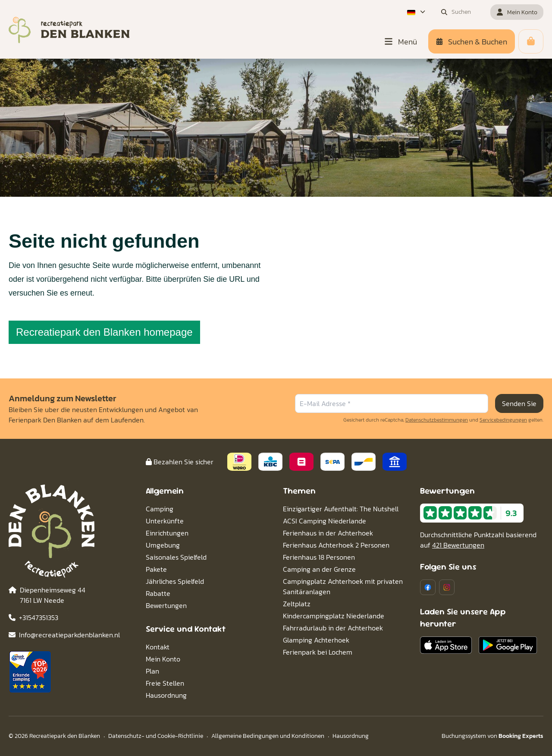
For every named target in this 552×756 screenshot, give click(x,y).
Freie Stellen (165, 683)
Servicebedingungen (503, 420)
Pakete (156, 569)
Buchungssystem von (492, 736)
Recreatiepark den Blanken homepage (104, 332)
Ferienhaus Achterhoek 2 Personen (336, 545)
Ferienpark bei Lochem (318, 652)
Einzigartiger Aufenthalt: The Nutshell (341, 509)
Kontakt (158, 647)
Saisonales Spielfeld (176, 557)
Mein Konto (163, 659)
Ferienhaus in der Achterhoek (328, 533)
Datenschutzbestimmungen (437, 420)
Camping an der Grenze (319, 569)
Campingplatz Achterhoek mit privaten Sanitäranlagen (343, 586)
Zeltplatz (297, 604)
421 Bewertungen (458, 545)
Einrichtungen (167, 533)
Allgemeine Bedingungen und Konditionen (268, 736)
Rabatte (158, 593)
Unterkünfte (165, 521)
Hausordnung (166, 695)
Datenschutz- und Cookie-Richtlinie (156, 736)
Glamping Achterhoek (316, 640)
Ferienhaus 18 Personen (319, 557)
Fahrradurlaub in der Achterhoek (333, 628)
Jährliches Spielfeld (175, 581)
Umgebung (163, 545)
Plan (152, 671)
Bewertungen (166, 605)
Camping (160, 509)
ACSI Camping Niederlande (325, 521)
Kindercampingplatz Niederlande (334, 616)
